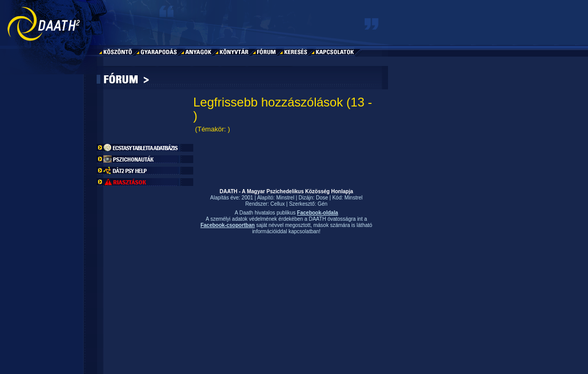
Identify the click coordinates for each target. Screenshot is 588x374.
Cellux (278, 204)
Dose (322, 198)
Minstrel (285, 198)
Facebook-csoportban (228, 225)
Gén (322, 204)
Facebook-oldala (318, 213)
